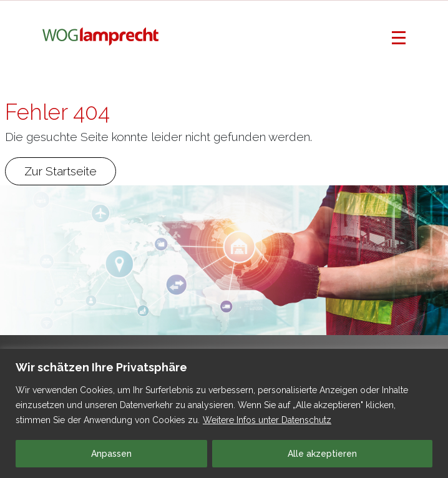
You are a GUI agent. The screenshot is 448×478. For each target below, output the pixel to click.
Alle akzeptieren (322, 454)
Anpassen (111, 454)
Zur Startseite (61, 171)
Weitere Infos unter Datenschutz (267, 420)
